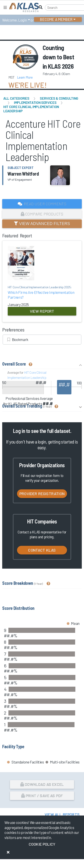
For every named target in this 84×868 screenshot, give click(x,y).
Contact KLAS (42, 550)
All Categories (16, 98)
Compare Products (42, 214)
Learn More (25, 77)
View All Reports (62, 814)
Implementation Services (35, 102)
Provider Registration (42, 494)
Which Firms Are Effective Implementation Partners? (42, 292)
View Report (42, 311)
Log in (19, 431)
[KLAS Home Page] (23, 7)
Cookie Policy (42, 844)
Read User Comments (42, 204)
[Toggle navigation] (5, 7)
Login (22, 20)
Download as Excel (42, 784)
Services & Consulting (59, 98)
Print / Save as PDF (42, 796)
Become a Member (56, 19)
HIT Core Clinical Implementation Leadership (31, 109)
